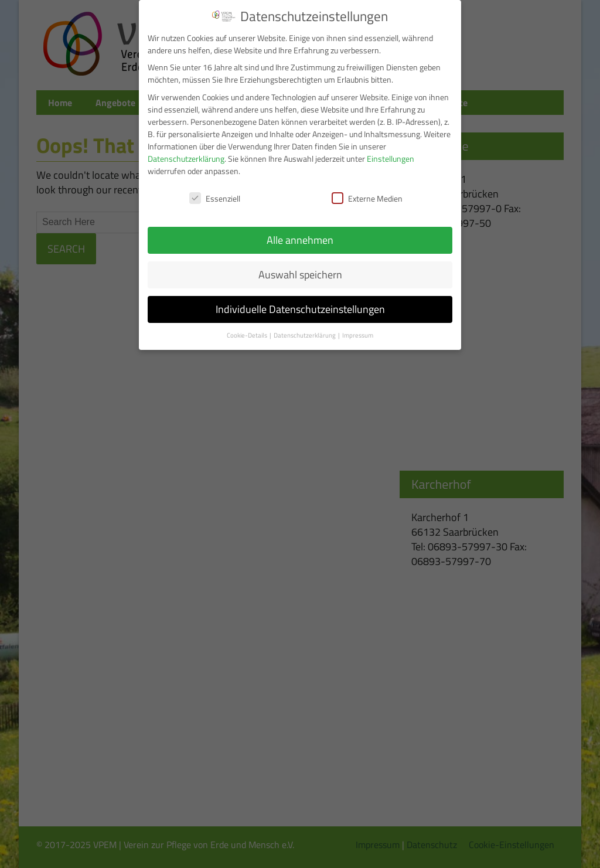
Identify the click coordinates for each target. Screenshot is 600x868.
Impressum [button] (358, 335)
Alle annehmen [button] (300, 240)
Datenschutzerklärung (186, 159)
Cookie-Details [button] (248, 335)
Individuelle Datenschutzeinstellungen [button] (300, 309)
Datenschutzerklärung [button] (305, 335)
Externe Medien (367, 198)
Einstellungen (391, 159)
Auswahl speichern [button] (300, 275)
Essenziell (215, 198)
